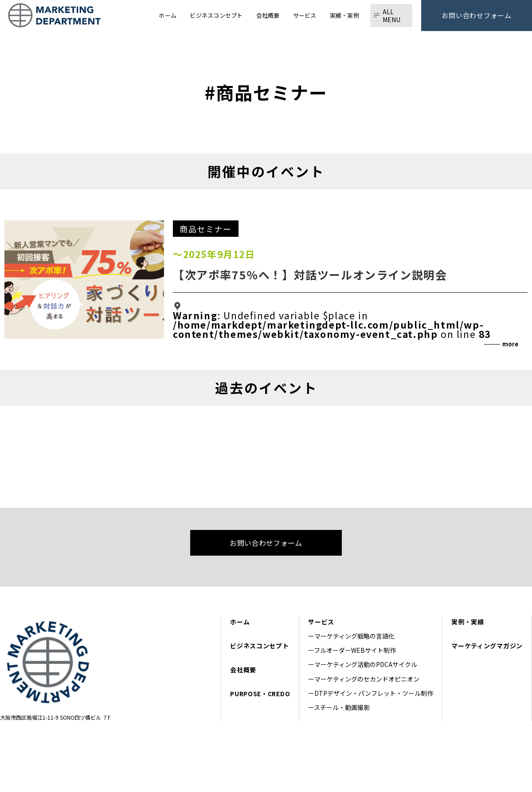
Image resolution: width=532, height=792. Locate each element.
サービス (321, 622)
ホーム (240, 622)
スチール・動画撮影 (342, 707)
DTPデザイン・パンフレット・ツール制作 (374, 693)
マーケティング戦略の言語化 (358, 636)
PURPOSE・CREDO (260, 694)
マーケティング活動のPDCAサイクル (366, 664)
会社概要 (243, 670)
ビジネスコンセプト (259, 646)
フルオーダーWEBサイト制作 (355, 650)
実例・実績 (468, 622)
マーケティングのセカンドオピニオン (367, 679)
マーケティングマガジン (487, 646)
